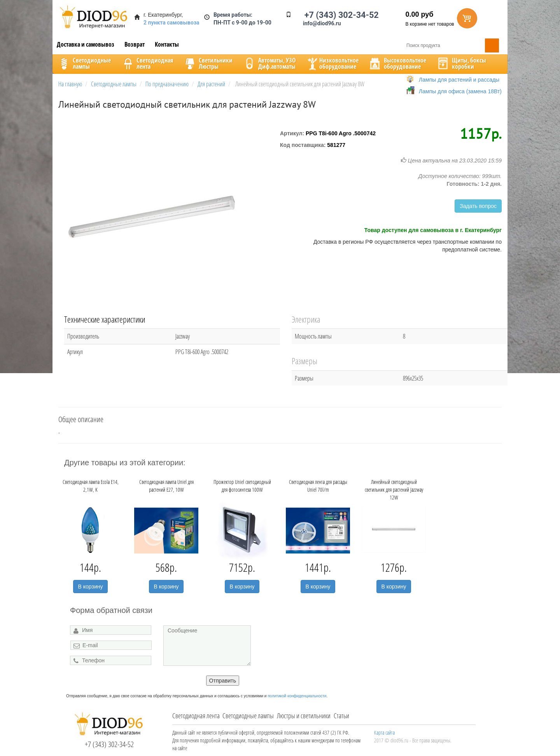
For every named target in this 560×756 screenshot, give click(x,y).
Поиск (492, 45)
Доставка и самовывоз (86, 44)
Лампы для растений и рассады (459, 80)
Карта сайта (384, 732)
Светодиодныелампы (84, 63)
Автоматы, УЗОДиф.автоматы (269, 63)
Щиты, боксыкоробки (461, 63)
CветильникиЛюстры (208, 63)
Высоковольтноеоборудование (397, 63)
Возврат (135, 44)
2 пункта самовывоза (171, 23)
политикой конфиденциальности (297, 696)
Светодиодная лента (196, 716)
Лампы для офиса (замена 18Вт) (460, 91)
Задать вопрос (478, 206)
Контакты (167, 44)
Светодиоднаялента (147, 63)
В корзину (91, 587)
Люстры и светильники (304, 716)
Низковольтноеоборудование (332, 63)
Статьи (341, 716)
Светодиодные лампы (248, 716)
